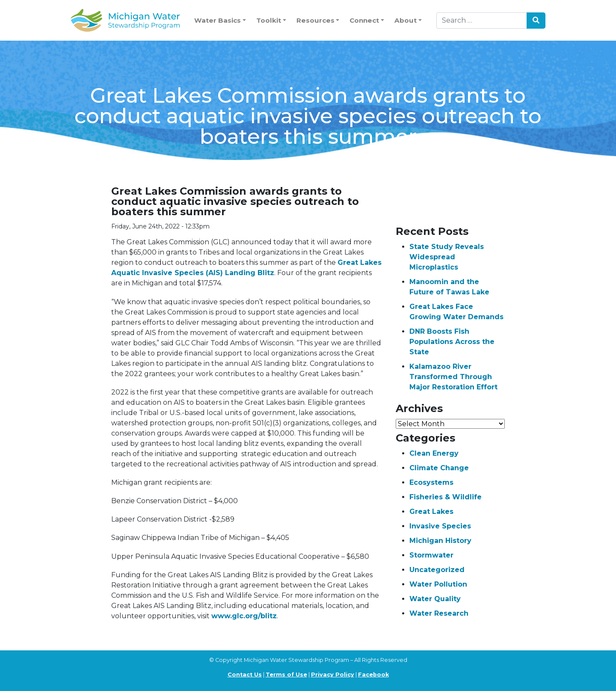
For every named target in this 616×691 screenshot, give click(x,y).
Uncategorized (437, 570)
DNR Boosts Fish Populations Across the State (452, 342)
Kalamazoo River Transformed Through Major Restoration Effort (453, 377)
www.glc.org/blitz (244, 616)
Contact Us (245, 675)
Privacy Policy (333, 675)
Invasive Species (440, 526)
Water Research (439, 613)
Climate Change (439, 468)
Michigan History (440, 541)
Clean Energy (434, 453)
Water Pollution (438, 584)
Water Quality (435, 599)
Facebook (373, 675)
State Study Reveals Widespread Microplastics (447, 257)
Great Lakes (431, 512)
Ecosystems (431, 482)
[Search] (482, 21)
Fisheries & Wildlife (446, 497)
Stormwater (431, 555)
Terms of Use (286, 675)
